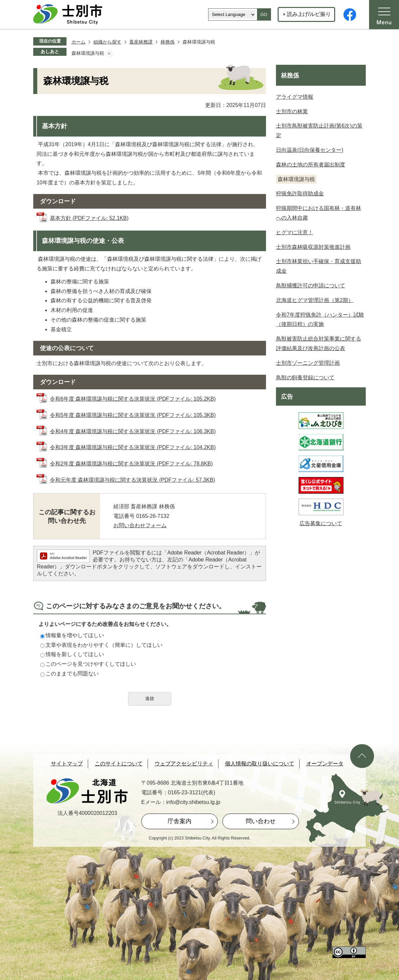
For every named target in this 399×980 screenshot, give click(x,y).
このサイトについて (119, 764)
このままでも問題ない (69, 674)
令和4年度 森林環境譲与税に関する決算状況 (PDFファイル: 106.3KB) (133, 431)
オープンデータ (325, 764)
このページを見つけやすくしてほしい (88, 664)
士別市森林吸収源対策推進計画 (313, 247)
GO (264, 14)
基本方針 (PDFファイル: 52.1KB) (89, 218)
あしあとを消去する (109, 53)
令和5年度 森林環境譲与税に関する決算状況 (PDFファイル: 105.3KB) (133, 415)
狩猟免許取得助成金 (300, 194)
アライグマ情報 (295, 97)
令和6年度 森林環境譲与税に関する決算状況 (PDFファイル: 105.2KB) (133, 399)
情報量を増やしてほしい (72, 635)
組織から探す (107, 42)
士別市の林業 (292, 111)
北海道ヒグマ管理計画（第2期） (315, 300)
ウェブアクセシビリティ (184, 764)
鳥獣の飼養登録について (305, 378)
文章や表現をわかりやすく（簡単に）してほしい (101, 645)
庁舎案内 (180, 821)
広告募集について (321, 523)
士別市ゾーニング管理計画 (308, 363)
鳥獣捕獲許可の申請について (311, 286)
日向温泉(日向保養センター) (310, 150)
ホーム (78, 42)
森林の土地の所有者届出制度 (311, 165)
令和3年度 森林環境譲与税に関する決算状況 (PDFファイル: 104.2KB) (133, 447)
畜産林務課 (141, 42)
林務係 (168, 42)
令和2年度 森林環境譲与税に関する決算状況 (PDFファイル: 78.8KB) (131, 464)
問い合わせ (261, 821)
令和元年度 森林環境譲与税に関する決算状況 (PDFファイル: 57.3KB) (133, 480)
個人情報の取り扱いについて (260, 764)
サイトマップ (67, 764)
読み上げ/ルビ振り (309, 14)
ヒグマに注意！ (295, 232)
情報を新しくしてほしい (72, 654)
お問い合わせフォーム (140, 525)
